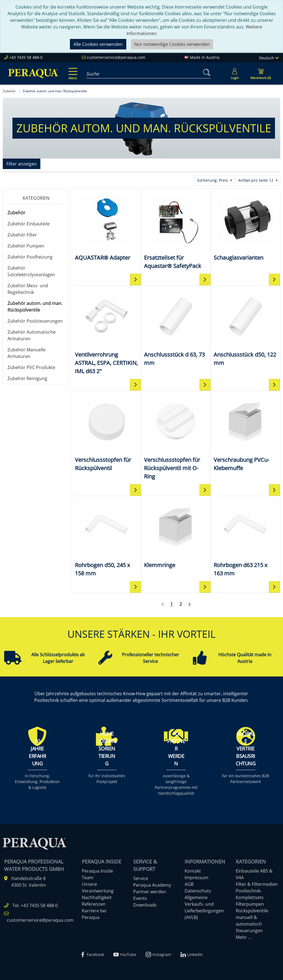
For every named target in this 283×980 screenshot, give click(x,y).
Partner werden (150, 892)
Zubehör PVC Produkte (31, 367)
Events (140, 898)
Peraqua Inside (97, 871)
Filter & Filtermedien (257, 884)
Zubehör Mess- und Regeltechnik (28, 289)
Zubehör (16, 213)
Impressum (196, 878)
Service (141, 878)
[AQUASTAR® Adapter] (107, 227)
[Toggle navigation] (72, 70)
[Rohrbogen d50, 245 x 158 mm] (107, 538)
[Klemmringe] (176, 534)
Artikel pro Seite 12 (256, 180)
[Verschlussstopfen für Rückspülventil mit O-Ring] (176, 437)
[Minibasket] (261, 73)
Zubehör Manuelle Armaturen (27, 353)
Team (88, 878)
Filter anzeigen (22, 164)
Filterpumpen (250, 904)
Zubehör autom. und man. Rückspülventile (35, 307)
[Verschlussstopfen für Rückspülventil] (107, 433)
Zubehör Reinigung (27, 378)
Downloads (145, 905)
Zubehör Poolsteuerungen (35, 321)
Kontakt (193, 871)
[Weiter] (190, 604)
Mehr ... (243, 937)
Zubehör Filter (22, 235)
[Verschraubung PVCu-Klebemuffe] (245, 433)
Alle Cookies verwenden (98, 44)
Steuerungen (249, 931)
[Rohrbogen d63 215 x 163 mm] (245, 538)
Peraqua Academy (152, 885)
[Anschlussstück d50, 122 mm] (245, 328)
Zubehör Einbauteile (29, 224)
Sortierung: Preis (213, 180)
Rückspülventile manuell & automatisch (252, 917)
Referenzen (94, 904)
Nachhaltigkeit (97, 897)
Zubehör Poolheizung (30, 257)
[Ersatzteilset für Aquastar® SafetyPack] (176, 231)
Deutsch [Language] (269, 58)
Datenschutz (198, 891)
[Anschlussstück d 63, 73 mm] (176, 328)
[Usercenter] (235, 73)
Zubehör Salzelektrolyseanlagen (31, 271)
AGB (189, 884)
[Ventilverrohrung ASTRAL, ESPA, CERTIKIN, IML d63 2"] (107, 332)
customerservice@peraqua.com (116, 57)
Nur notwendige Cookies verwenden (172, 44)
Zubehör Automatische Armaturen (32, 335)
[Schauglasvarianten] (245, 227)
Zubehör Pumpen (26, 246)
